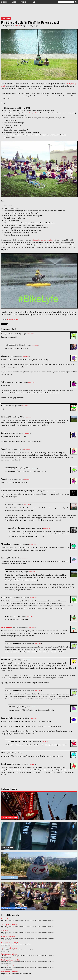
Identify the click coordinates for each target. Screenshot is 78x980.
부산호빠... (5, 930)
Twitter (14, 2)
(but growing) (33, 113)
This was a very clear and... (10, 942)
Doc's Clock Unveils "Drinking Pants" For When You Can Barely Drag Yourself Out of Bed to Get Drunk (28, 920)
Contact (33, 2)
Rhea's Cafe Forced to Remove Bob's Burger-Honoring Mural (17, 950)
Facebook (23, 2)
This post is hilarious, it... (9, 936)
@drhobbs (18, 26)
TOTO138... (5, 919)
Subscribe (4, 2)
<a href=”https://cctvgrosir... (10, 972)
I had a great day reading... (10, 925)
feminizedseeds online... (9, 954)
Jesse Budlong (7, 627)
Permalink (30, 334)
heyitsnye (10, 319)
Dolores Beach (6, 18)
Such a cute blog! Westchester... (11, 966)
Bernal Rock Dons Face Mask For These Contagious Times (17, 944)
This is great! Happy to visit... (11, 960)
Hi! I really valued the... (9, 948)
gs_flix (16, 319)
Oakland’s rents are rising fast (43, 240)
